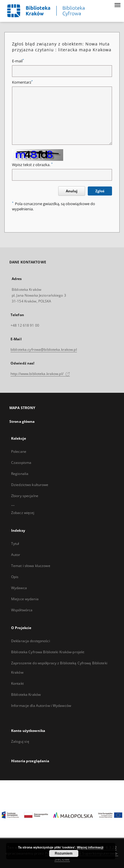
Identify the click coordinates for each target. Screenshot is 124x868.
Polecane (19, 451)
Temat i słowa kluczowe (31, 566)
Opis (15, 577)
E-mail (18, 61)
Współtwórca (22, 610)
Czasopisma (21, 463)
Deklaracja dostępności (31, 641)
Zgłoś (100, 191)
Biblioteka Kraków (26, 694)
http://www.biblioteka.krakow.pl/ (40, 374)
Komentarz (22, 82)
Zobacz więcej (23, 513)
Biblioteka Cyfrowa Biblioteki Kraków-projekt (48, 652)
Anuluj (72, 191)
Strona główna (22, 421)
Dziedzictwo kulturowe (30, 485)
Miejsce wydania (25, 599)
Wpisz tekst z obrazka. (32, 165)
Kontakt (17, 683)
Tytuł (15, 544)
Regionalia (20, 474)
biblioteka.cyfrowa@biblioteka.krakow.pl (44, 350)
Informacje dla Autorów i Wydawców (41, 706)
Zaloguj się (20, 741)
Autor (16, 555)
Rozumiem (64, 853)
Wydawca (19, 588)
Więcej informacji (90, 847)
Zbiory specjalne (25, 496)
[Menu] (117, 5)
